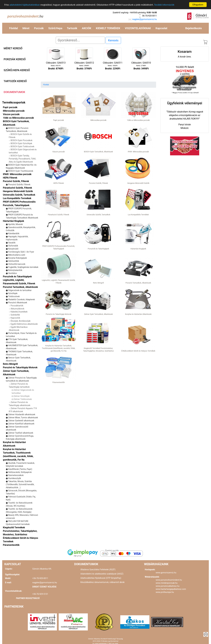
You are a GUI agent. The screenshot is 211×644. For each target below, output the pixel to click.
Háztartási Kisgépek (13, 221)
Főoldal (13, 28)
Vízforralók (13, 246)
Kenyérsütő (13, 249)
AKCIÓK (86, 28)
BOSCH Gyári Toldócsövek (22, 146)
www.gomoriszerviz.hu (166, 573)
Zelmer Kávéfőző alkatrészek (21, 424)
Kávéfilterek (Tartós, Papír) (20, 469)
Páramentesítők (11, 545)
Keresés (113, 40)
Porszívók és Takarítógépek (17, 277)
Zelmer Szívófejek (22, 396)
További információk (164, 5)
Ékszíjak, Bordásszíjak (21, 321)
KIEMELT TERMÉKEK (108, 28)
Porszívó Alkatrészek (18, 303)
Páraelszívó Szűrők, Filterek (17, 188)
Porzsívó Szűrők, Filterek (16, 181)
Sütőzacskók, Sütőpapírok (20, 472)
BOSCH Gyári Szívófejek (21, 143)
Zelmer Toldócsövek (23, 399)
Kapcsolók (15, 318)
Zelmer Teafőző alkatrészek (21, 433)
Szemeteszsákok (16, 475)
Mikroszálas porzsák (14, 111)
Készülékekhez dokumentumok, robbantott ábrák (102, 582)
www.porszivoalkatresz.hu (168, 586)
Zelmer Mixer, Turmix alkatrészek (23, 418)
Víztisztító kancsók (17, 264)
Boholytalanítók (15, 270)
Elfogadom (198, 5)
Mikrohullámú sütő (17, 255)
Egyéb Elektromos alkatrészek (24, 324)
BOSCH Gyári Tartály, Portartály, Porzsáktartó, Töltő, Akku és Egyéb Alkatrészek (22, 159)
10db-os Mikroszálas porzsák (18, 118)
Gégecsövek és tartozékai (20, 290)
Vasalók (12, 243)
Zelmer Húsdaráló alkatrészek (22, 414)
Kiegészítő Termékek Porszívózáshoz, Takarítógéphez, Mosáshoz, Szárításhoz (20, 531)
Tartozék (72, 28)
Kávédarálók (14, 233)
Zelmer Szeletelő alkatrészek (21, 421)
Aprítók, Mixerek (15, 224)
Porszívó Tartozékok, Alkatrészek (20, 287)
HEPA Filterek (10, 178)
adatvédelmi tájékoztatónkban (25, 5)
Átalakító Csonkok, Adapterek (21, 299)
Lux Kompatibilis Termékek (17, 198)
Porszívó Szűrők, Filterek (19, 184)
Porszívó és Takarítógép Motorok (20, 367)
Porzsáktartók (17, 306)
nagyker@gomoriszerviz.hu (144, 19)
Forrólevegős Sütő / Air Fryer (21, 252)
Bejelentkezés (194, 28)
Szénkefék (15, 315)
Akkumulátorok (17, 309)
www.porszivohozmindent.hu (169, 580)
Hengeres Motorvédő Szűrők (18, 191)
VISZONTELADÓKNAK (138, 28)
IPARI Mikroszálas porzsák (17, 174)
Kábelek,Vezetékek (19, 312)
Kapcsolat (161, 28)
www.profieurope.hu (165, 592)
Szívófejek (13, 293)
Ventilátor (13, 273)
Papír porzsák (10, 107)
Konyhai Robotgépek (17, 258)
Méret (26, 28)
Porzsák (39, 28)
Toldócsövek (14, 296)
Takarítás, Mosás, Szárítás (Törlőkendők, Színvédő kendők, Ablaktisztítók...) (20, 484)
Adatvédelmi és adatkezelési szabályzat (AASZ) (102, 574)
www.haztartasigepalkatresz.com (171, 589)
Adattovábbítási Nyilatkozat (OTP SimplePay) (101, 578)
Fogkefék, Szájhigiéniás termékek (23, 267)
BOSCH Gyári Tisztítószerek (21, 171)
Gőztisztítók (14, 261)
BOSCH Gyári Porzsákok (22, 140)
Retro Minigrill (10, 364)
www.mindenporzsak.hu (167, 583)
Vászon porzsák (11, 114)
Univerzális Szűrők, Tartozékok (19, 195)
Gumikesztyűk (15, 478)
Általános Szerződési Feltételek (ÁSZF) (98, 570)
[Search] (80, 40)
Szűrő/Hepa (55, 28)
